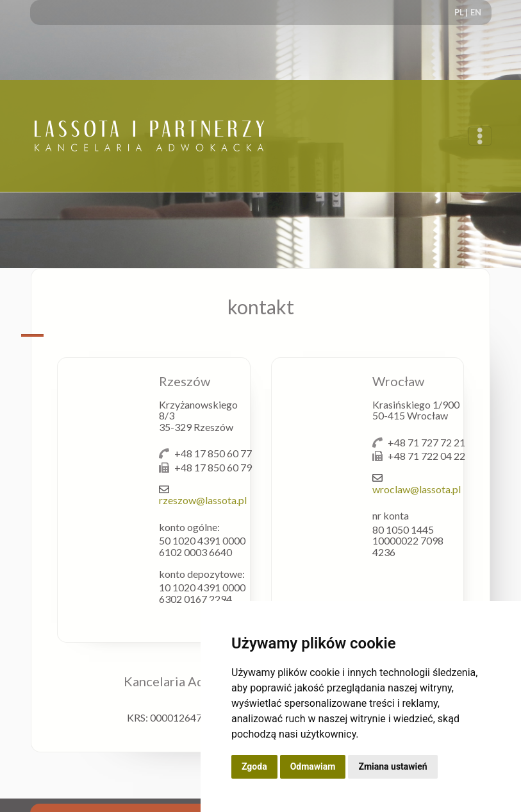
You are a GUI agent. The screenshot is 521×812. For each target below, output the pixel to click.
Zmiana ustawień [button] (393, 766)
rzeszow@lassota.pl (203, 500)
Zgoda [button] (254, 766)
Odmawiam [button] (313, 766)
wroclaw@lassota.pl (417, 489)
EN (476, 12)
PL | (461, 12)
